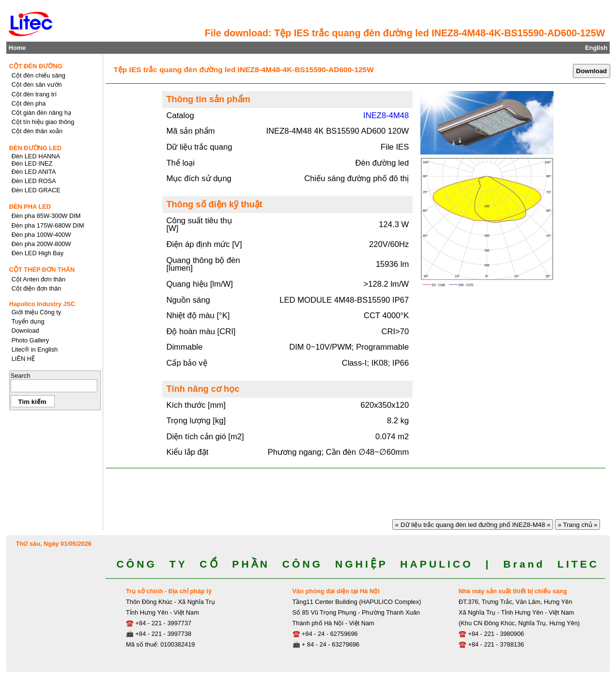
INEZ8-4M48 (386, 116)
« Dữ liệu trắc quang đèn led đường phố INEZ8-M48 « (473, 525)
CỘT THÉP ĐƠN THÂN (42, 270)
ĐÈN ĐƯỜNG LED (35, 148)
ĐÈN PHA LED (30, 207)
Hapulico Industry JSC (42, 304)
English (596, 48)
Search (21, 376)
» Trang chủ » (578, 525)
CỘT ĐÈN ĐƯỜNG (36, 66)
